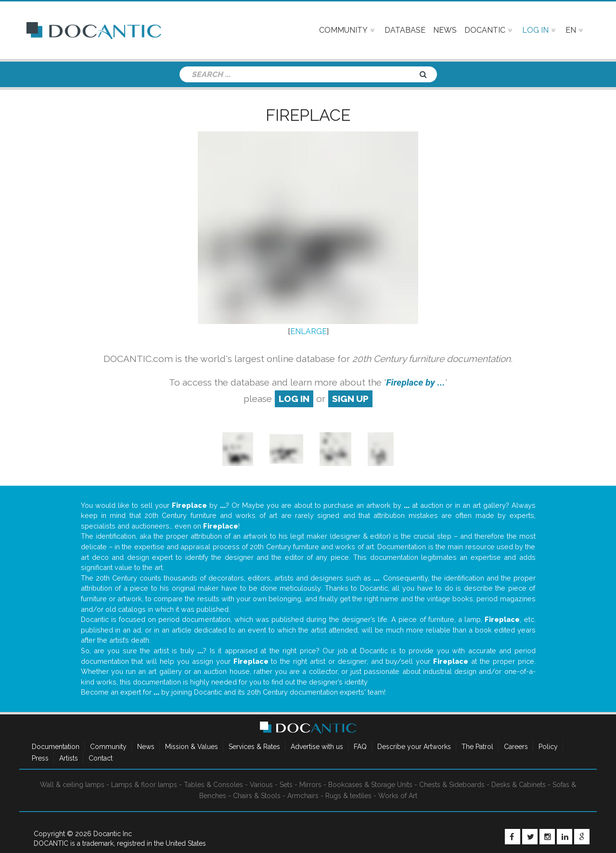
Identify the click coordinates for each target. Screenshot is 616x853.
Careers (516, 747)
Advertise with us (317, 747)
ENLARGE (308, 331)
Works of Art (398, 796)
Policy (548, 747)
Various (261, 785)
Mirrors (310, 785)
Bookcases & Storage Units (370, 785)
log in (294, 399)
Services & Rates (254, 747)
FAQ (360, 747)
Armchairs (303, 796)
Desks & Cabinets (519, 785)
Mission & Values (192, 747)
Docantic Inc (113, 834)
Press (40, 758)
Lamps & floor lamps (144, 785)
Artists (69, 758)
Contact (101, 758)
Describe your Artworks (414, 747)
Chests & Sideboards (452, 785)
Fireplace (308, 115)
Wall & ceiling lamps (72, 785)
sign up (350, 399)
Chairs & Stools (257, 796)
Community (108, 747)
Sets (286, 785)
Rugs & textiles (348, 796)
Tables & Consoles (213, 785)
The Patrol (477, 747)
